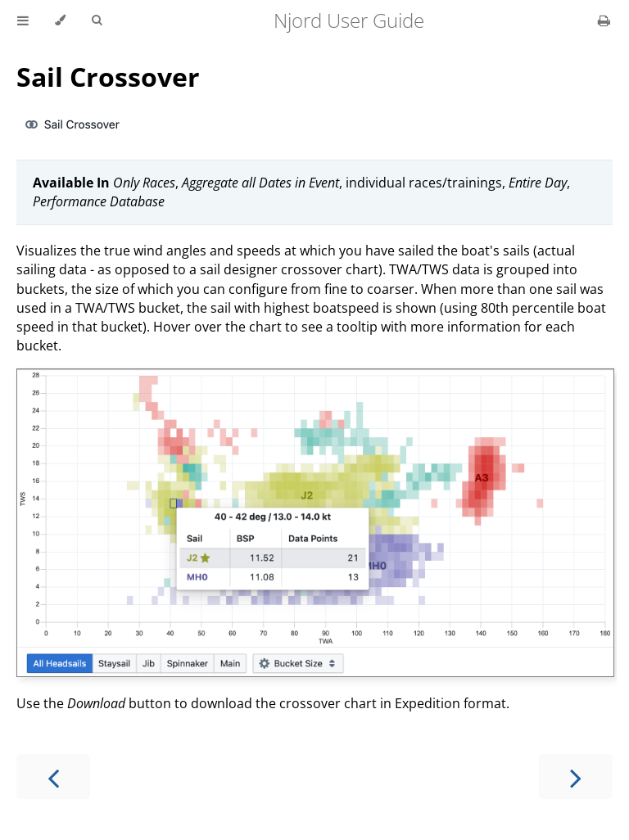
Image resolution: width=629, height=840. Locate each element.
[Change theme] (60, 20)
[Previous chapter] (53, 777)
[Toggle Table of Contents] (23, 20)
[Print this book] (604, 20)
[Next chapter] (576, 777)
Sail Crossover (108, 77)
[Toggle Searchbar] (97, 20)
